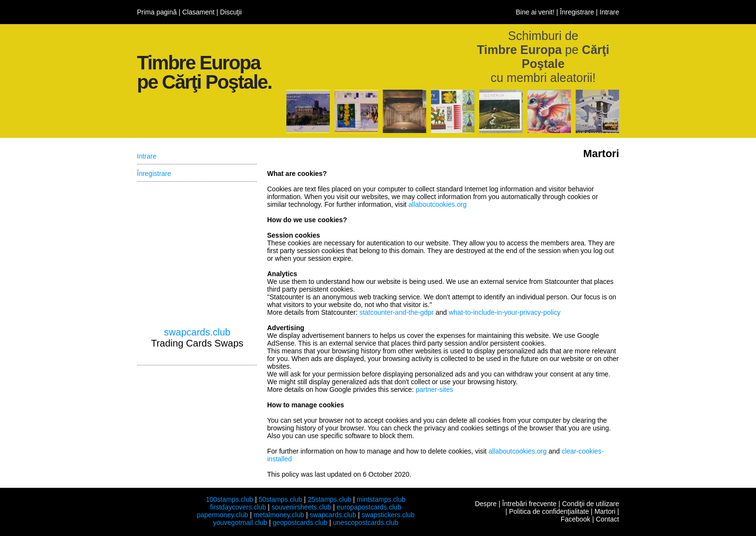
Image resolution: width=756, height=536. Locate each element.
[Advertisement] (197, 255)
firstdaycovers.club (238, 507)
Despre (486, 504)
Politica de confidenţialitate (549, 511)
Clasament (198, 12)
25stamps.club (329, 499)
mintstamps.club (381, 499)
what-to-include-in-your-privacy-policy (505, 312)
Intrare (609, 12)
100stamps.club (229, 499)
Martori (605, 511)
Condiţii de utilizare (591, 504)
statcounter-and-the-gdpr (396, 312)
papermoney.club (222, 515)
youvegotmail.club (240, 523)
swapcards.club (197, 332)
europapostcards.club (369, 507)
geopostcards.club (300, 523)
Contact (607, 519)
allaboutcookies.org (438, 204)
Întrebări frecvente (529, 504)
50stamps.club (280, 499)
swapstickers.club (388, 515)
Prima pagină (157, 12)
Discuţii (231, 12)
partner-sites (434, 389)
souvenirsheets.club (301, 507)
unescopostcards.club (366, 523)
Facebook (575, 519)
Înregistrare (577, 12)
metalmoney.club (279, 515)
